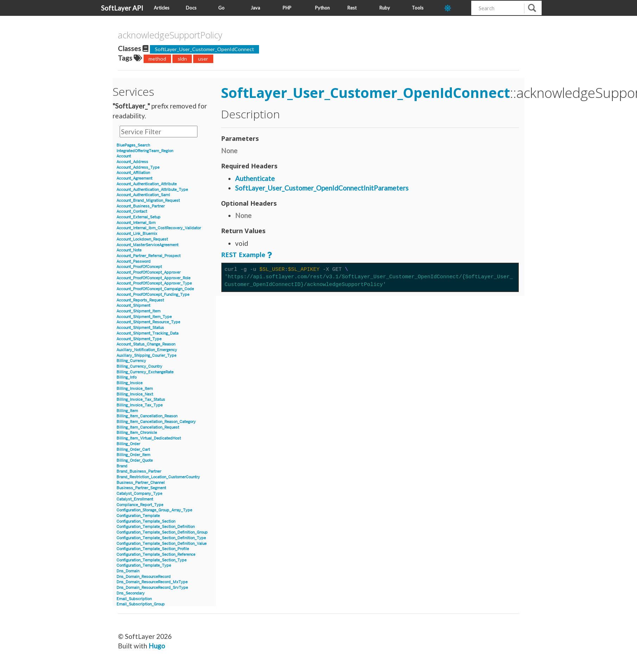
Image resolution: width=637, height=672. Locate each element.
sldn (182, 59)
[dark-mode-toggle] (455, 8)
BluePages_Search (133, 145)
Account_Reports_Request (140, 300)
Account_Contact (132, 211)
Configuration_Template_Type (144, 565)
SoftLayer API (122, 8)
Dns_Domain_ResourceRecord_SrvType (152, 588)
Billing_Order (128, 444)
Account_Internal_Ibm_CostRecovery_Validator (159, 228)
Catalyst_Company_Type (139, 494)
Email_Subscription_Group (141, 604)
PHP (287, 8)
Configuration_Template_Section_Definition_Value (162, 544)
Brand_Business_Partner (139, 471)
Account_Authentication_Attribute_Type (152, 190)
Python (322, 8)
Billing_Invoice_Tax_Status (141, 400)
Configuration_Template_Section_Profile (153, 549)
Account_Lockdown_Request (142, 239)
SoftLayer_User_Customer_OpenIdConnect (204, 49)
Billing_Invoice (130, 383)
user (203, 59)
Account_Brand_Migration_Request (148, 201)
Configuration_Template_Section (146, 521)
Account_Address (132, 162)
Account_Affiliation (133, 173)
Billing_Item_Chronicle (137, 433)
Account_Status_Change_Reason (146, 344)
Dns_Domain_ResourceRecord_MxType (152, 582)
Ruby (385, 8)
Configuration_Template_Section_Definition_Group (162, 532)
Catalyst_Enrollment (135, 499)
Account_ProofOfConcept (139, 267)
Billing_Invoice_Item (135, 389)
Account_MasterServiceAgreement (147, 245)
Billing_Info (127, 377)
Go (221, 8)
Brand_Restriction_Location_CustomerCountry (158, 477)
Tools (418, 8)
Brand (122, 466)
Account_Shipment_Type (139, 339)
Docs (191, 8)
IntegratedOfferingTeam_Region (145, 151)
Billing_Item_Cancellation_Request (148, 427)
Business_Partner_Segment (141, 488)
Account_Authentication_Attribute (147, 184)
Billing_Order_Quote (135, 461)
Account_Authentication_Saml (143, 195)
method (157, 59)
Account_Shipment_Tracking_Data (147, 333)
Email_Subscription (134, 599)
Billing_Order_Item (133, 455)
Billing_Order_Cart (133, 450)
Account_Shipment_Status (140, 328)
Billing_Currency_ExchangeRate (145, 372)
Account (124, 156)
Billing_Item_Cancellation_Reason (147, 416)
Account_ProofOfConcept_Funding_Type (153, 295)
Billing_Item (127, 411)
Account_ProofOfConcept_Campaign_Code (155, 289)
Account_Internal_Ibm (136, 223)
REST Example (243, 255)
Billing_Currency (131, 361)
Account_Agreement (134, 178)
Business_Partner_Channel (141, 483)
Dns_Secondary (131, 593)
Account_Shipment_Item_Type (144, 317)
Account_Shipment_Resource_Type (148, 322)
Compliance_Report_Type (140, 505)
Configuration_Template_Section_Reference (156, 555)
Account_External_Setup (138, 217)
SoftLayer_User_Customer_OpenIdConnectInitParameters (322, 188)
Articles (162, 8)
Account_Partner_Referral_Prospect (149, 256)
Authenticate (255, 178)
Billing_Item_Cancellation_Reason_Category (156, 422)
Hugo (157, 646)
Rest (352, 8)
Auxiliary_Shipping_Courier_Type (146, 356)
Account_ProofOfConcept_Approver (149, 272)
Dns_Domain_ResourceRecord (144, 577)
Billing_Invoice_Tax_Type (140, 405)
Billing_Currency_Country (139, 366)
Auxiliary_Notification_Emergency (147, 350)
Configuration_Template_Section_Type (152, 560)
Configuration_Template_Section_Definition (156, 527)
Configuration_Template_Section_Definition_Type (161, 538)
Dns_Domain (128, 571)
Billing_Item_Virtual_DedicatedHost (149, 438)
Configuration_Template (138, 516)
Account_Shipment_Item (138, 311)
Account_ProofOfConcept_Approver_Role (153, 278)
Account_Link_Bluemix (137, 234)
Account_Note (129, 250)
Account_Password (134, 262)
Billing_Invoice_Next (135, 394)
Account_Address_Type (138, 167)
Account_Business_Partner (141, 206)
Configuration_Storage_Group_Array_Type (154, 510)
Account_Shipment (133, 306)
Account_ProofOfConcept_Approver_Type (154, 283)
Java (255, 8)
